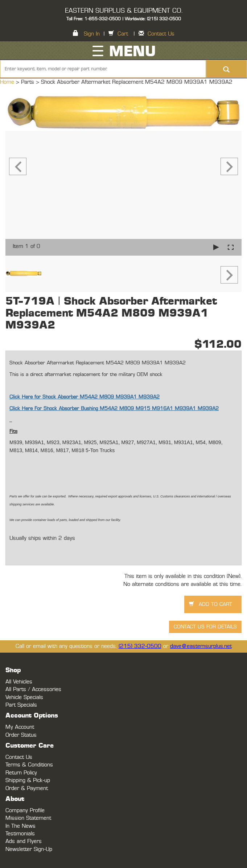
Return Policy (21, 773)
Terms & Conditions (29, 765)
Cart (123, 34)
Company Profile (25, 811)
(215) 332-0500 (140, 646)
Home (8, 82)
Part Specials (21, 705)
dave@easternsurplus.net (201, 646)
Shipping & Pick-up (28, 780)
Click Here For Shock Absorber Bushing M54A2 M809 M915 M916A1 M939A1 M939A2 (114, 409)
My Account (20, 727)
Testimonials (20, 834)
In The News (20, 826)
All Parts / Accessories (33, 689)
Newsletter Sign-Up (29, 849)
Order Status (21, 735)
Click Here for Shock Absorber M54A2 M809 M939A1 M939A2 (85, 397)
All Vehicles (19, 682)
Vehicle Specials (24, 697)
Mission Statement (28, 818)
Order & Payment (27, 788)
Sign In (92, 34)
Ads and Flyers (24, 841)
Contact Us (161, 34)
